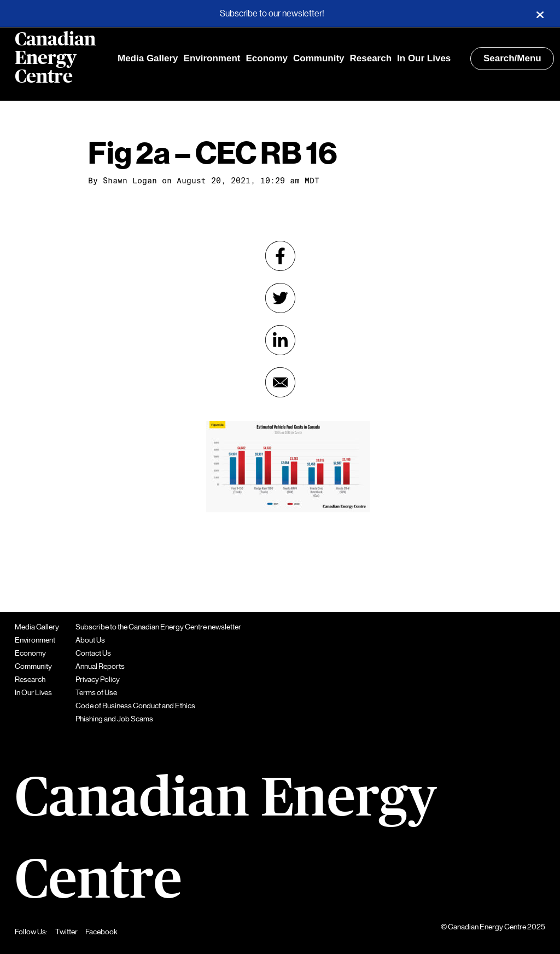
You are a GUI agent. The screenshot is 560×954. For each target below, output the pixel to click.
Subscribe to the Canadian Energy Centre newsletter (158, 627)
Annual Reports (100, 666)
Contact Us (93, 653)
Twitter (66, 932)
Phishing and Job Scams (114, 719)
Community (319, 58)
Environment (212, 58)
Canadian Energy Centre (55, 59)
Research (371, 58)
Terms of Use (96, 692)
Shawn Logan (130, 181)
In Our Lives (424, 58)
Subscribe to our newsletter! (272, 14)
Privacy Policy (98, 679)
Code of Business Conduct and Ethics (135, 706)
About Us (90, 640)
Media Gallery (148, 58)
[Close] (540, 14)
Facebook (101, 932)
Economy (267, 58)
